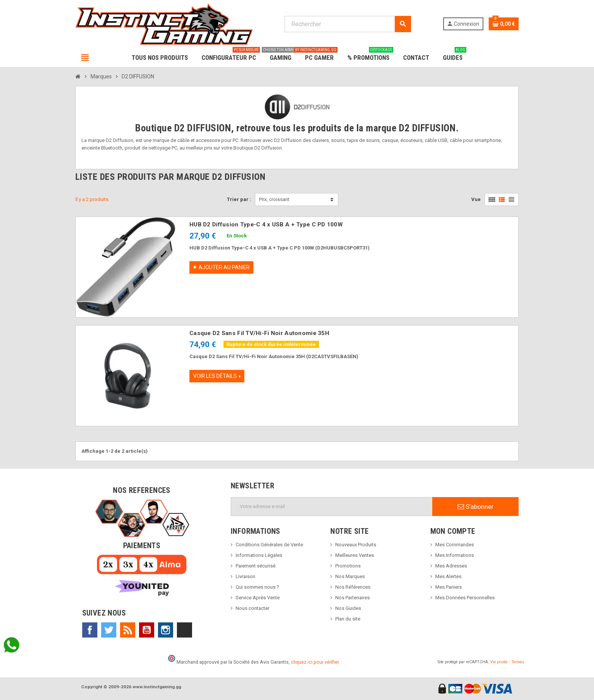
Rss (128, 630)
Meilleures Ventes (355, 555)
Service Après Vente (258, 598)
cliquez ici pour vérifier (315, 662)
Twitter (109, 630)
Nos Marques (350, 576)
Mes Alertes (448, 576)
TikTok (184, 630)
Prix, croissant (274, 199)
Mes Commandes (455, 545)
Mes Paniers (449, 587)
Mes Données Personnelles (465, 598)
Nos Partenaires (352, 598)
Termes (518, 662)
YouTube (147, 630)
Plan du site (348, 619)
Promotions (348, 566)
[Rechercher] (348, 24)
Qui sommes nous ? (257, 587)
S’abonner (476, 507)
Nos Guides (348, 608)
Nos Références (353, 587)
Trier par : (239, 199)
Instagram (166, 630)
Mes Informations (455, 555)
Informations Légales (259, 555)
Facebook (90, 630)
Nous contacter (252, 608)
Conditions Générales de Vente (269, 545)
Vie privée (499, 662)
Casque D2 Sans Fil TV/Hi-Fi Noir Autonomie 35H (259, 333)
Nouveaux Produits (356, 545)
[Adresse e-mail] (332, 507)
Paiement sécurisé (256, 566)
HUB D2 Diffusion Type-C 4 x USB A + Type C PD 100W (266, 224)
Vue (476, 199)
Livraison (245, 576)
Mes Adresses (451, 566)
